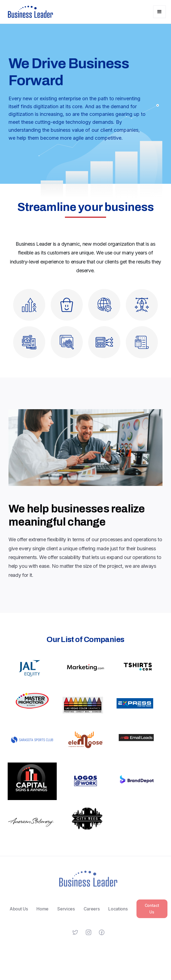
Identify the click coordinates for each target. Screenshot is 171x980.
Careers (91, 912)
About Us (19, 912)
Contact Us (152, 912)
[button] (159, 12)
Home (42, 912)
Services (66, 912)
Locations (118, 912)
